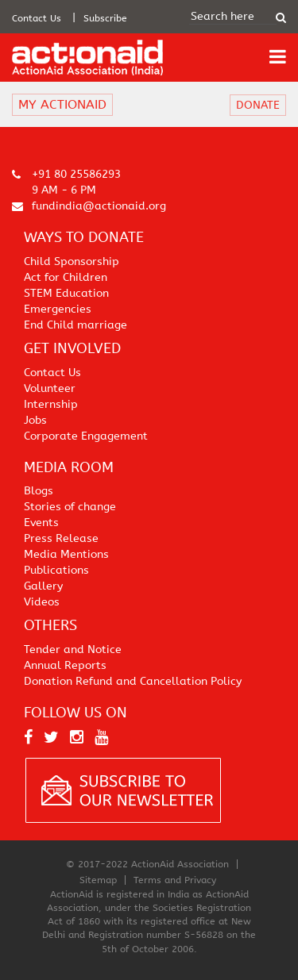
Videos (42, 602)
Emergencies (58, 309)
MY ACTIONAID (62, 104)
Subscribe (105, 18)
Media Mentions (66, 554)
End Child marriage (75, 325)
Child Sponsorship (72, 261)
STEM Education (66, 293)
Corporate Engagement (86, 436)
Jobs (35, 420)
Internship (51, 404)
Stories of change (70, 507)
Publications (56, 570)
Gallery (43, 586)
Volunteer (50, 388)
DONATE (258, 105)
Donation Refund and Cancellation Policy (133, 681)
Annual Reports (65, 665)
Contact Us (37, 18)
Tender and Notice (73, 649)
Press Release (61, 538)
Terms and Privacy (175, 880)
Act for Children (66, 277)
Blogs (39, 491)
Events (41, 523)
